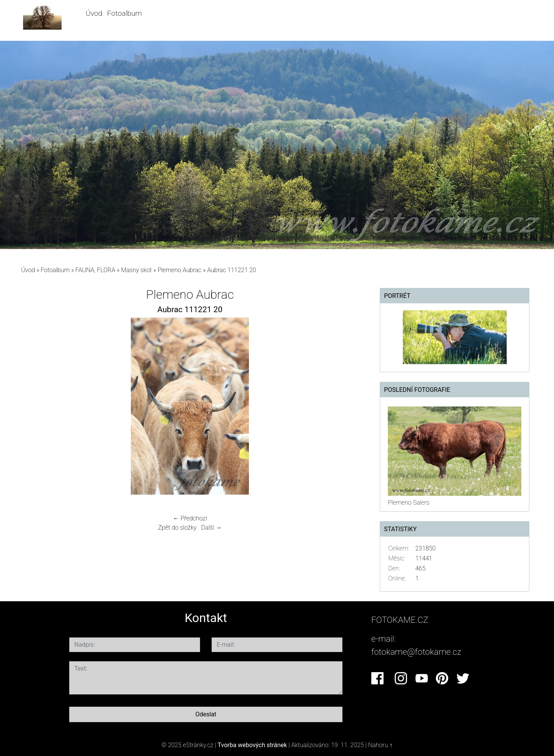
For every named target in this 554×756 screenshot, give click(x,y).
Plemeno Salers (409, 503)
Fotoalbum (125, 13)
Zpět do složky (177, 528)
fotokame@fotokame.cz (416, 652)
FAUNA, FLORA (95, 270)
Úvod (94, 13)
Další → (212, 528)
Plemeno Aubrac (180, 270)
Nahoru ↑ (380, 745)
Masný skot (136, 270)
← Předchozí (190, 518)
